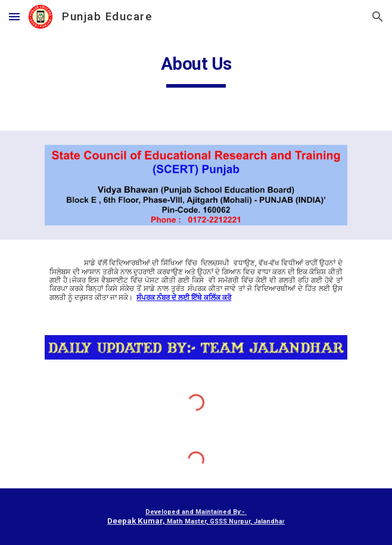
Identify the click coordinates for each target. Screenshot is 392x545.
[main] (196, 67)
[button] (14, 16)
